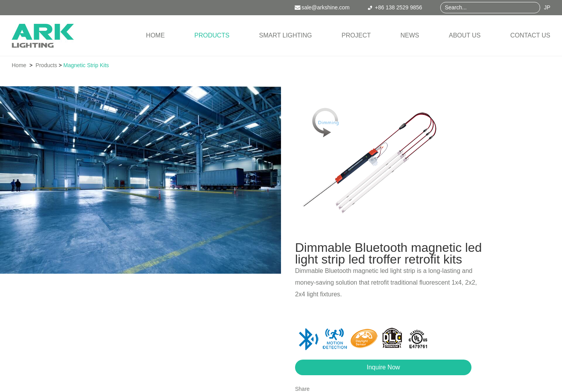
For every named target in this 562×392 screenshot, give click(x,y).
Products (212, 35)
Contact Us (530, 35)
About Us (465, 35)
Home (155, 35)
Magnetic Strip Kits (86, 65)
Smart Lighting (285, 35)
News (410, 35)
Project (356, 35)
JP (547, 7)
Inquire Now (383, 367)
